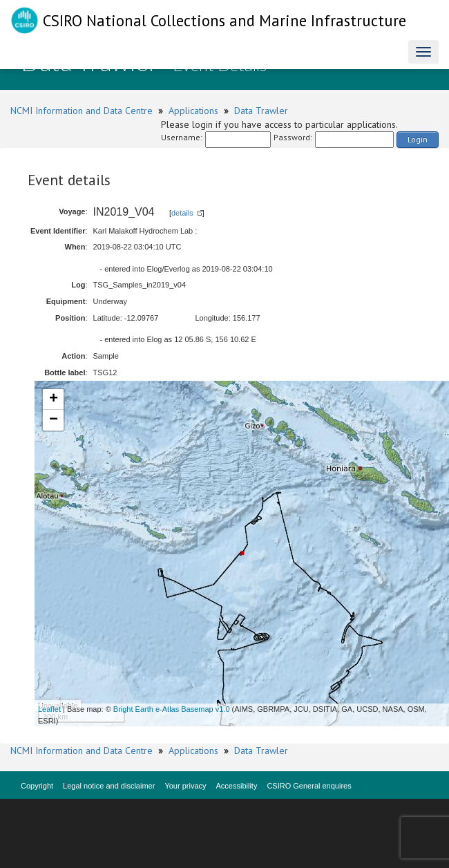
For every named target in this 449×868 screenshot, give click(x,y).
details (182, 213)
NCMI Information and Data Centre (82, 111)
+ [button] (54, 399)
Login (418, 139)
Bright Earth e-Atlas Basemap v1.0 (172, 709)
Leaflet (49, 709)
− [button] (54, 420)
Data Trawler (261, 111)
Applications (193, 111)
